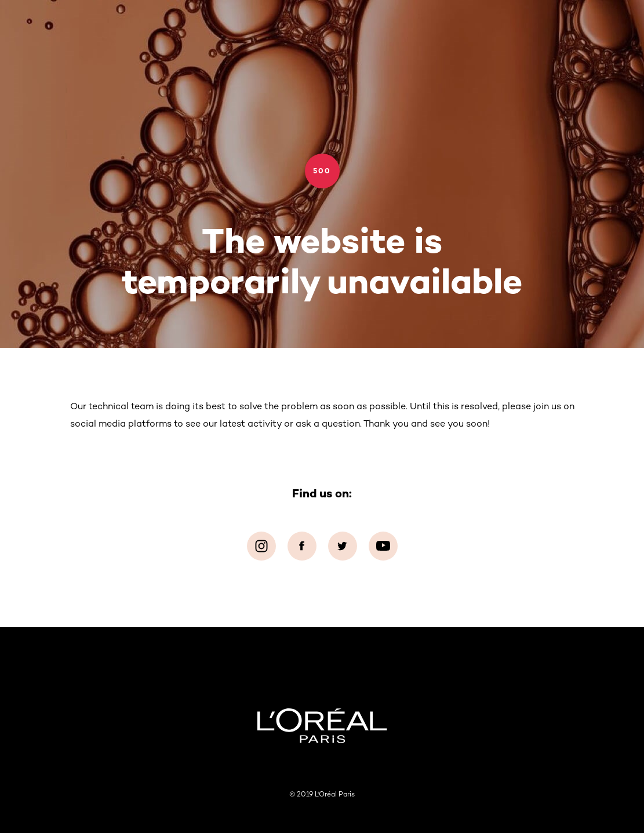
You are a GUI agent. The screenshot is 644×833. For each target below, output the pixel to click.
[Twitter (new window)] (343, 546)
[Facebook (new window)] (302, 546)
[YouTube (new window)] (383, 546)
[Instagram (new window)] (261, 546)
